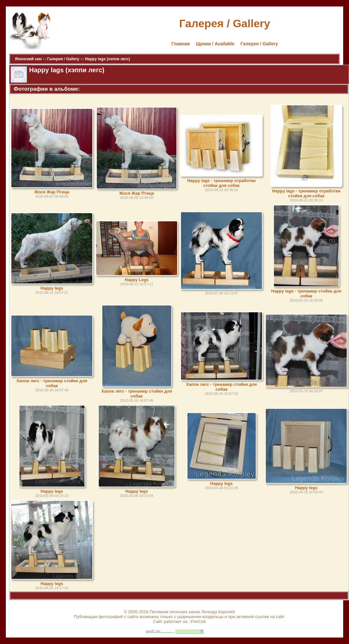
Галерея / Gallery (259, 44)
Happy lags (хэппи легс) (107, 59)
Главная (181, 44)
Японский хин (28, 59)
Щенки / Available (215, 44)
